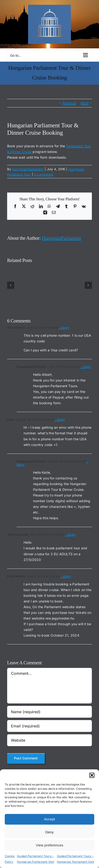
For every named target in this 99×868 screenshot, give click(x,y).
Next (85, 103)
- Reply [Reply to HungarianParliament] (86, 367)
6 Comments (44, 174)
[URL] (49, 740)
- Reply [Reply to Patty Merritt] (66, 576)
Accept (49, 819)
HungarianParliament (28, 169)
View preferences (49, 845)
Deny (49, 832)
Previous (69, 103)
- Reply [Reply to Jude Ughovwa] (70, 535)
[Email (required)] (49, 726)
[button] (92, 775)
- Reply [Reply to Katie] (60, 420)
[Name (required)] (49, 712)
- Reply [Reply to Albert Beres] (64, 328)
